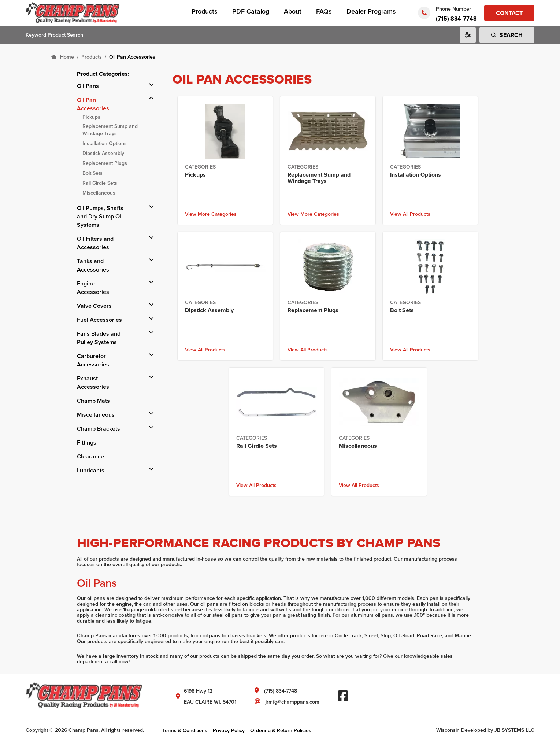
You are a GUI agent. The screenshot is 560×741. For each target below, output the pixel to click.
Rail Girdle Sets (100, 183)
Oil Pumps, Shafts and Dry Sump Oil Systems (100, 216)
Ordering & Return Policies (281, 730)
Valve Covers (94, 306)
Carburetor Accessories (93, 360)
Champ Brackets (99, 429)
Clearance (90, 456)
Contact (509, 13)
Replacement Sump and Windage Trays (110, 130)
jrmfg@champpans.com (292, 702)
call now (119, 662)
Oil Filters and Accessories (95, 243)
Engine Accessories (93, 288)
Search (507, 35)
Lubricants (91, 470)
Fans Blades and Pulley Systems (99, 338)
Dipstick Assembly (103, 153)
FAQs (324, 11)
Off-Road (404, 636)
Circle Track (348, 636)
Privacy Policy (229, 730)
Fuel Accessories (99, 320)
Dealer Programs (371, 11)
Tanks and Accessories (93, 265)
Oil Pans (88, 86)
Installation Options (105, 143)
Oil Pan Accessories (93, 104)
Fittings (87, 443)
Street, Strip (378, 636)
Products (205, 11)
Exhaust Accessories (93, 383)
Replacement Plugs (105, 163)
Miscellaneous (99, 193)
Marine (463, 636)
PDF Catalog (251, 11)
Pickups (91, 117)
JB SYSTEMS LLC (514, 730)
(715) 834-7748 (456, 19)
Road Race (429, 636)
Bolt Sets (92, 173)
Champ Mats (93, 401)
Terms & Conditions (185, 730)
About (293, 11)
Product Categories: (103, 74)
